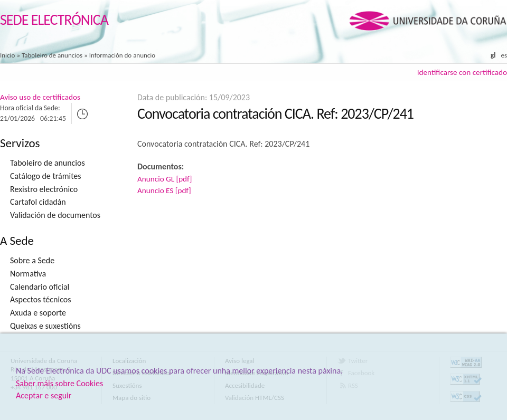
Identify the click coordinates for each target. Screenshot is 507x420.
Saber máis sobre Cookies (59, 383)
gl (493, 55)
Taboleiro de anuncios (52, 55)
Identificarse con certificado (462, 72)
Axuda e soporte (38, 313)
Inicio (7, 55)
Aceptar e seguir (44, 395)
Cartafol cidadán (38, 202)
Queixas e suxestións (45, 326)
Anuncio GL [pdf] (165, 179)
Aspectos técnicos (40, 299)
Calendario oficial (40, 287)
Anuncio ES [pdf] (164, 190)
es (504, 55)
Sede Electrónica (54, 20)
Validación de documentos (55, 215)
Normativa (28, 274)
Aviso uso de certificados (40, 97)
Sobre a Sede (32, 260)
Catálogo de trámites (46, 176)
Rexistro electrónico (44, 189)
